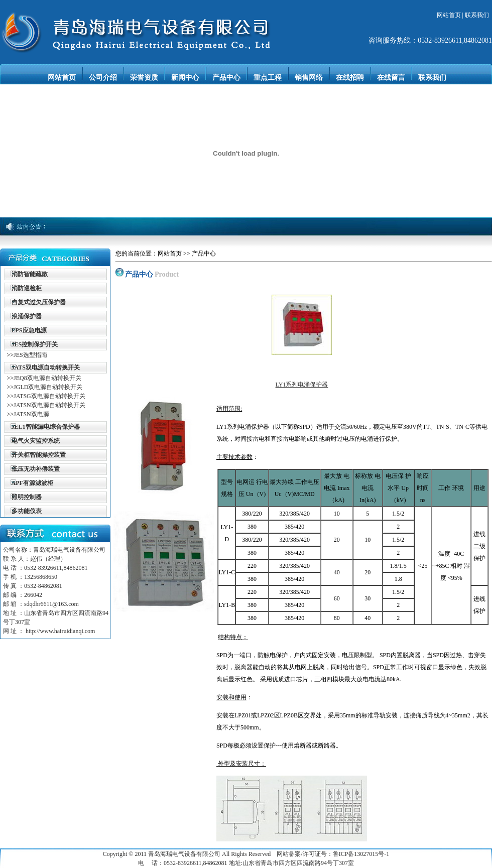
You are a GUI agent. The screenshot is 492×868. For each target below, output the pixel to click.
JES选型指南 (30, 355)
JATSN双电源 (31, 414)
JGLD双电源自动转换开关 (48, 387)
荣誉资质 (144, 78)
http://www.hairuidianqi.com (60, 631)
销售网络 (309, 78)
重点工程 (268, 78)
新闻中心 (185, 78)
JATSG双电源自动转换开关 (49, 396)
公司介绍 (103, 78)
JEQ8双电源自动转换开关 (47, 378)
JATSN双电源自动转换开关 (49, 405)
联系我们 (477, 15)
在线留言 (391, 78)
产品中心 (226, 78)
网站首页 (449, 15)
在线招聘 (350, 78)
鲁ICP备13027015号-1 (361, 854)
